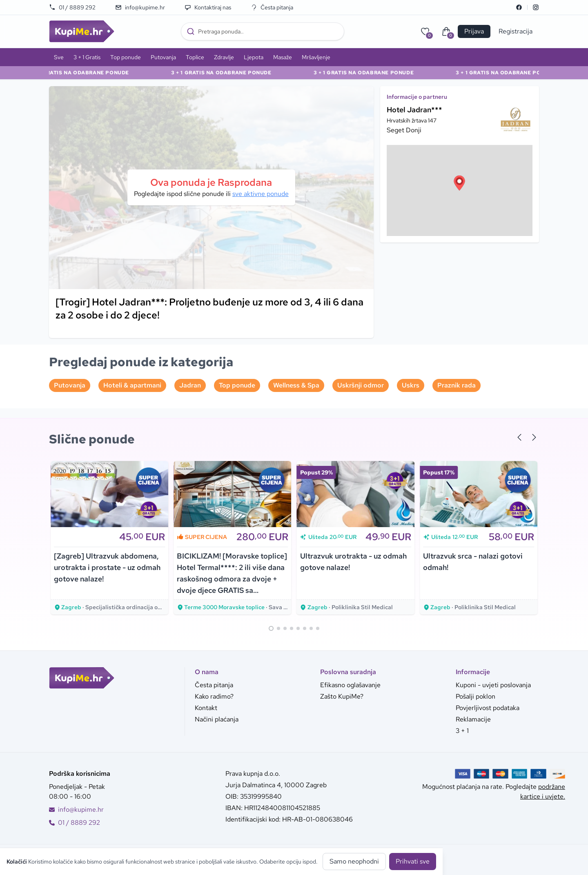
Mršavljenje (316, 57)
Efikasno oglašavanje (350, 685)
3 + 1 (462, 731)
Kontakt (206, 708)
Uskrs (411, 385)
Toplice (195, 57)
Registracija (516, 31)
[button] (459, 183)
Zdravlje (224, 57)
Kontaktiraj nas (208, 7)
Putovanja (163, 57)
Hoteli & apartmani (132, 385)
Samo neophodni (354, 861)
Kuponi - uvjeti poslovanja (493, 685)
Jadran (190, 385)
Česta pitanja (272, 7)
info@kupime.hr (140, 7)
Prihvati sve (413, 861)
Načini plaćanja (217, 719)
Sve (59, 57)
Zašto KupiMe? (342, 696)
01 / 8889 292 (72, 7)
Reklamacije (473, 719)
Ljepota (254, 57)
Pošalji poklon (476, 696)
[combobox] (263, 31)
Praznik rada (457, 385)
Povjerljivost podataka (488, 708)
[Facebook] (519, 7)
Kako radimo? (214, 696)
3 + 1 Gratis (87, 57)
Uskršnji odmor (361, 385)
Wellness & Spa (296, 385)
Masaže (283, 57)
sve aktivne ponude (261, 194)
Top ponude (126, 57)
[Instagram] (536, 7)
